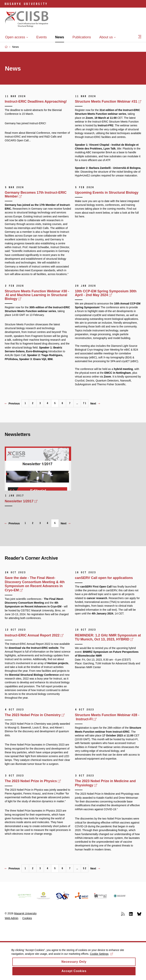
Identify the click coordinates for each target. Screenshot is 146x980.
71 (85, 403)
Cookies (27, 918)
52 (85, 868)
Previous (12, 403)
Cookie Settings (101, 957)
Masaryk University (25, 913)
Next (95, 403)
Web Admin (12, 918)
